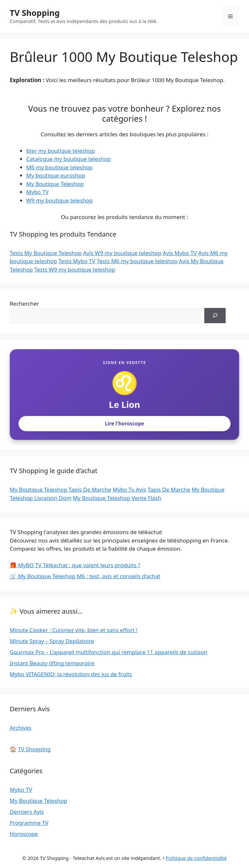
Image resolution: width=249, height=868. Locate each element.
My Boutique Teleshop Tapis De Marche (60, 489)
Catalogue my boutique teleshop (68, 159)
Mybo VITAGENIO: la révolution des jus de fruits (71, 674)
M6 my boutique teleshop (59, 167)
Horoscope (24, 834)
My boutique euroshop (56, 175)
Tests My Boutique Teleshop (46, 253)
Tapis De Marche (169, 489)
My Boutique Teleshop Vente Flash (117, 498)
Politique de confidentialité (196, 858)
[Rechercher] (215, 316)
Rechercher (24, 304)
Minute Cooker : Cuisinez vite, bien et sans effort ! (74, 630)
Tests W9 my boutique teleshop (75, 269)
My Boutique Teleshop (55, 184)
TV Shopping (35, 13)
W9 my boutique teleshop (59, 200)
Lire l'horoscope (125, 423)
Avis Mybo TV (180, 253)
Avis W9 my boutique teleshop (122, 253)
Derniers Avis (27, 812)
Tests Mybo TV (77, 261)
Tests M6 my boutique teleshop (137, 261)
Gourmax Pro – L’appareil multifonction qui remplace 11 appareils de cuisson (108, 652)
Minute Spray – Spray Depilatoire (52, 641)
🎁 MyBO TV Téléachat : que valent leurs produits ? (75, 565)
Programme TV (29, 823)
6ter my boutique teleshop (61, 151)
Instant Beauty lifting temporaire (52, 663)
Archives (21, 728)
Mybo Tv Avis (129, 489)
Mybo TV (37, 192)
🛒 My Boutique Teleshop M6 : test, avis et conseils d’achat (85, 576)
